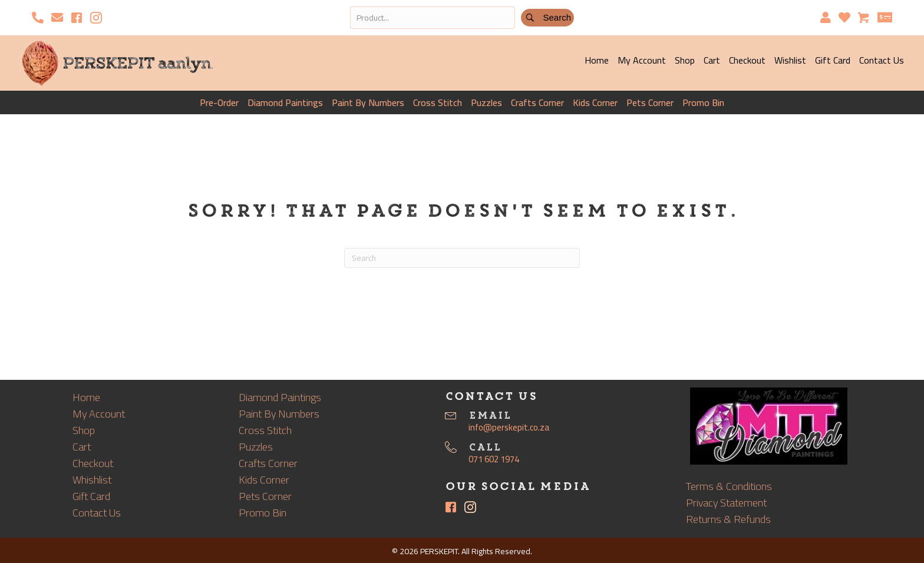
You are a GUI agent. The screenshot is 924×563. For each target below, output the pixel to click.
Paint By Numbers (368, 102)
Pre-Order (219, 102)
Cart (712, 60)
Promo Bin (703, 102)
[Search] (462, 258)
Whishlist (92, 480)
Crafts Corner (537, 102)
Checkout (747, 60)
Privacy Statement (726, 503)
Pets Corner (650, 102)
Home (597, 60)
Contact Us (882, 60)
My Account (642, 60)
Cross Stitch (438, 102)
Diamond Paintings (285, 102)
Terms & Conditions (729, 486)
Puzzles (486, 102)
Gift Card (833, 60)
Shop (685, 60)
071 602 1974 (494, 459)
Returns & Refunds (728, 519)
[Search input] (433, 18)
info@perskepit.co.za (509, 427)
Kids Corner (595, 102)
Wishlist (790, 60)
